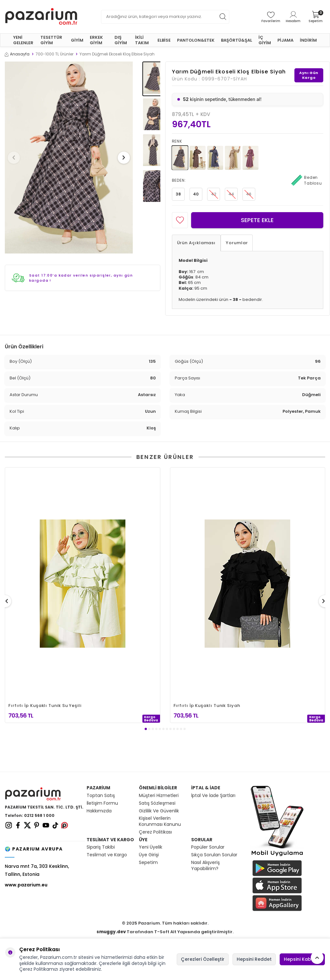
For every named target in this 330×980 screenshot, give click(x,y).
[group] (69, 158)
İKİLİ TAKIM (142, 40)
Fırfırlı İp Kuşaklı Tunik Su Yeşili (45, 706)
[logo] (41, 17)
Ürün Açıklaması (196, 243)
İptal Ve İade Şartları (213, 796)
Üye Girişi (149, 855)
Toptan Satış (101, 796)
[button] (16, 158)
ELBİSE (164, 40)
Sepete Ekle (257, 220)
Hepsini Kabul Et (302, 959)
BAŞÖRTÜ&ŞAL (237, 40)
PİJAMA (285, 40)
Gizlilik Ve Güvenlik (159, 811)
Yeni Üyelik (151, 847)
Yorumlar (237, 243)
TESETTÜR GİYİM (51, 40)
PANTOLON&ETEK (196, 40)
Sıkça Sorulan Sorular (214, 855)
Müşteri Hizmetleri (159, 796)
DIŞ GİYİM (121, 40)
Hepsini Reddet (254, 959)
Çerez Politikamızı (39, 969)
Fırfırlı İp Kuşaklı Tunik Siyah (207, 706)
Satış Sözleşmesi (157, 803)
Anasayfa (17, 54)
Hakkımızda (99, 811)
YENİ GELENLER (23, 40)
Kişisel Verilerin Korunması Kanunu (160, 821)
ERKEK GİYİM (96, 40)
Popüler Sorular (208, 847)
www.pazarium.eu (26, 885)
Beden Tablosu (307, 180)
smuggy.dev (111, 932)
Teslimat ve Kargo (107, 855)
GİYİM (77, 40)
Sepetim (148, 863)
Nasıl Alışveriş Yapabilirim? (205, 866)
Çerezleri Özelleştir (203, 959)
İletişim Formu (102, 803)
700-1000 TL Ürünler (55, 54)
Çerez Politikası (155, 832)
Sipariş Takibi (101, 847)
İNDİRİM (308, 40)
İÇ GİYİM (265, 40)
